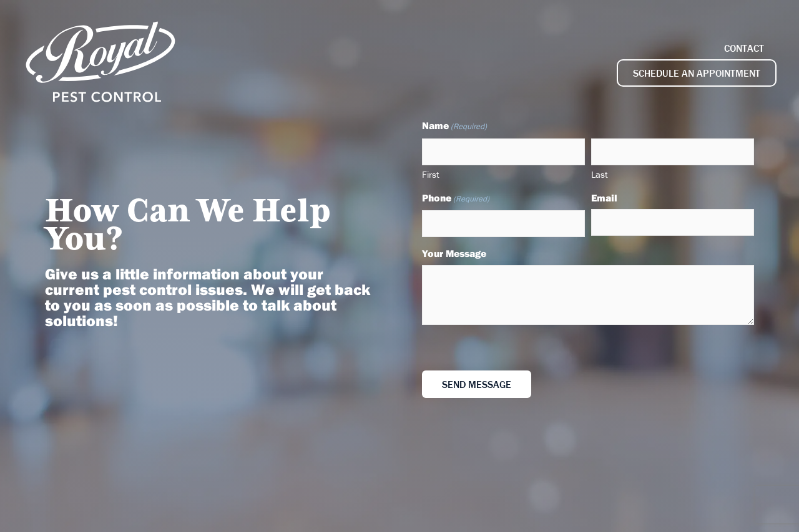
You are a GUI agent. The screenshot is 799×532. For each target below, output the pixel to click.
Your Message (454, 253)
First (431, 174)
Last (600, 174)
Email (604, 198)
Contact (744, 48)
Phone (456, 199)
